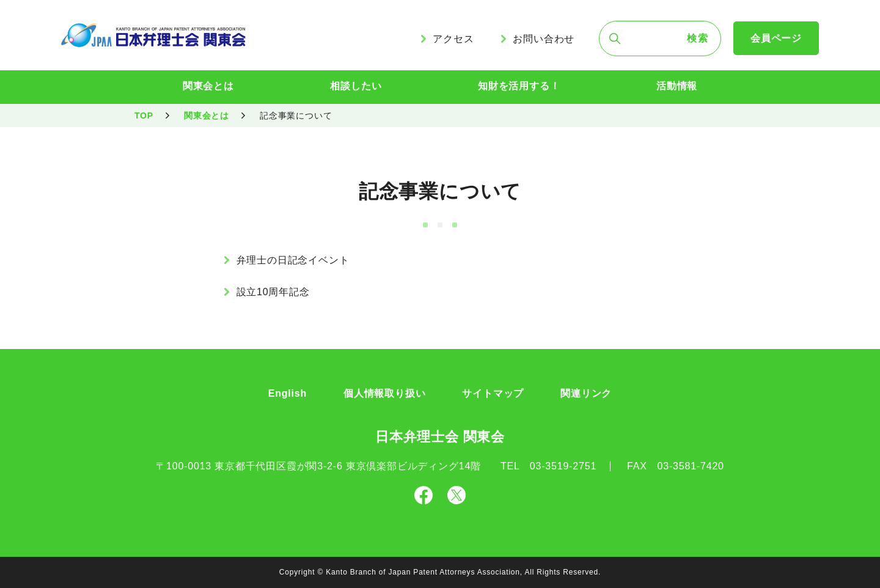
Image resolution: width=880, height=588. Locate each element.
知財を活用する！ (519, 86)
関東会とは (208, 86)
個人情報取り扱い (384, 393)
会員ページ (776, 38)
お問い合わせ (544, 39)
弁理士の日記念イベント (293, 260)
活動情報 (677, 86)
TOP (144, 116)
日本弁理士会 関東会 (440, 437)
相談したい (356, 86)
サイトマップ (493, 393)
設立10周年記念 (273, 292)
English (288, 393)
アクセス (453, 39)
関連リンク (586, 393)
